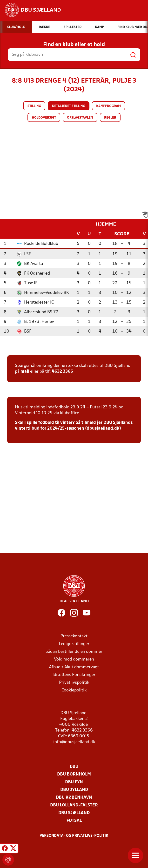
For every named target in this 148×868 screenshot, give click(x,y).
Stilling (34, 106)
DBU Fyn (74, 782)
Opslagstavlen (80, 118)
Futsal (74, 821)
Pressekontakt (74, 636)
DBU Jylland (74, 790)
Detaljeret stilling (69, 106)
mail (25, 372)
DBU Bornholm (74, 774)
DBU (74, 767)
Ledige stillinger (74, 644)
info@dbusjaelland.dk (74, 742)
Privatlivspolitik (74, 683)
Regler (110, 118)
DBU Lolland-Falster (74, 805)
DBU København (74, 798)
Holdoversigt (44, 118)
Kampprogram (108, 106)
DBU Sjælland (74, 813)
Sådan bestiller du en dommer (74, 652)
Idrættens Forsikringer (74, 675)
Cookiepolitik (74, 690)
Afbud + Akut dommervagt (74, 667)
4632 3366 (62, 372)
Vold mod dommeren (74, 659)
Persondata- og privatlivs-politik (74, 836)
